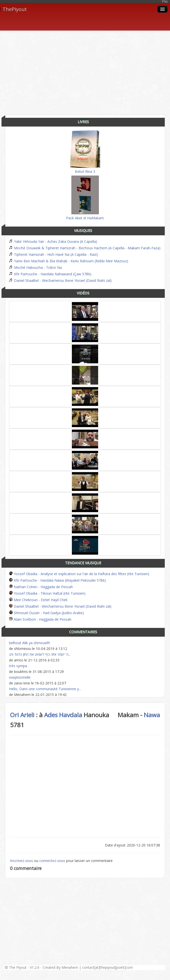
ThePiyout (13, 9)
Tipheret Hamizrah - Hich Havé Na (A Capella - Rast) (54, 254)
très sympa (18, 666)
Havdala (71, 715)
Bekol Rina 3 (85, 152)
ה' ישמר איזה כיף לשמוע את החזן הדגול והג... (40, 654)
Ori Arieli (22, 715)
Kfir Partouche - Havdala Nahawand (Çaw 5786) (50, 274)
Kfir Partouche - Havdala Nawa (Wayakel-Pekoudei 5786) (57, 580)
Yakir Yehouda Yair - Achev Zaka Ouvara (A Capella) (53, 241)
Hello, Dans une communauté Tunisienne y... (45, 689)
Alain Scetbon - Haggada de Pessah (40, 619)
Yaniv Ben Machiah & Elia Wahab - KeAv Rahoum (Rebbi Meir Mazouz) (69, 261)
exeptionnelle (20, 677)
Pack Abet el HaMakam (85, 198)
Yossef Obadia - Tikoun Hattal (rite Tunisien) (47, 593)
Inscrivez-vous (22, 861)
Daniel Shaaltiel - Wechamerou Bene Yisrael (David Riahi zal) (60, 280)
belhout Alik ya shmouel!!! (29, 643)
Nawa (152, 715)
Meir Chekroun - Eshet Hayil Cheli (38, 600)
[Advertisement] (88, 71)
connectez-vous (52, 861)
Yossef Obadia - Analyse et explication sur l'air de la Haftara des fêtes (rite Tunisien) (79, 574)
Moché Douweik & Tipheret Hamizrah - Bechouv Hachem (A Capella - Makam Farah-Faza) (85, 248)
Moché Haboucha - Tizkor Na (35, 267)
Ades (51, 715)
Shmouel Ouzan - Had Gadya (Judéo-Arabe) (46, 613)
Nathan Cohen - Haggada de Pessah (41, 587)
